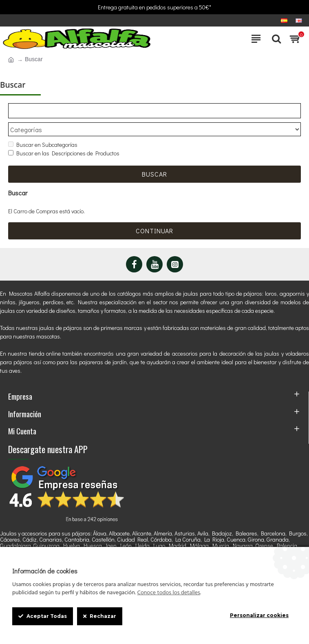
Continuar (154, 231)
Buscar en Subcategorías (43, 145)
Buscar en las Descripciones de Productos (64, 154)
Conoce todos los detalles (168, 593)
